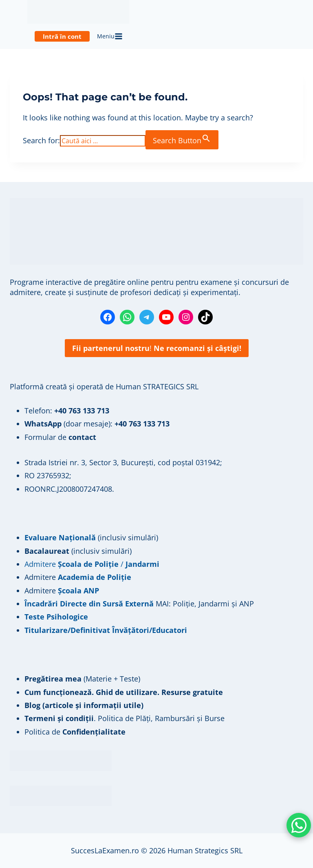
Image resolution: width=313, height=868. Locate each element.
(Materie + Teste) (82, 679)
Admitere (41, 577)
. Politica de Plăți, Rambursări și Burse (125, 718)
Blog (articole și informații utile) (84, 705)
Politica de (75, 732)
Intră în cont (62, 36)
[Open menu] (110, 37)
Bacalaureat (48, 551)
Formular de (60, 437)
